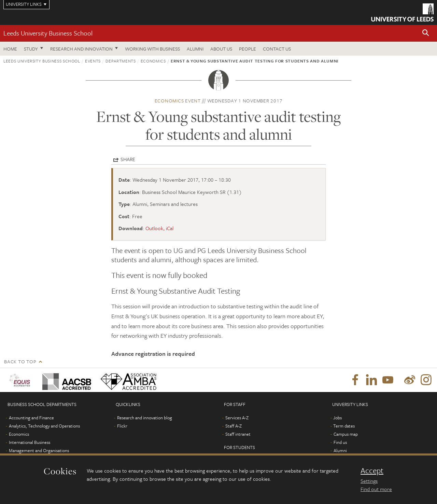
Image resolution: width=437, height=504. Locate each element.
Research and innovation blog (145, 418)
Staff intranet (238, 434)
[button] (426, 33)
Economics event (178, 101)
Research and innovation (81, 49)
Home (10, 49)
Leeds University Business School (48, 33)
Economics (153, 61)
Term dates (344, 426)
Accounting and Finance (31, 418)
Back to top (20, 361)
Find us (340, 442)
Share (128, 159)
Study (31, 49)
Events (93, 61)
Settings (369, 481)
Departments (121, 61)
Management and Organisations (39, 450)
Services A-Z (237, 418)
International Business (30, 442)
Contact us (277, 49)
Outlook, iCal (159, 228)
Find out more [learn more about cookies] (376, 489)
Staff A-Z (234, 426)
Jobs (337, 418)
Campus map (346, 434)
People (248, 49)
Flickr (122, 426)
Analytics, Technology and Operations (44, 426)
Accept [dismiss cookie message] (372, 471)
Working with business (152, 49)
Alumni (195, 49)
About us (221, 49)
